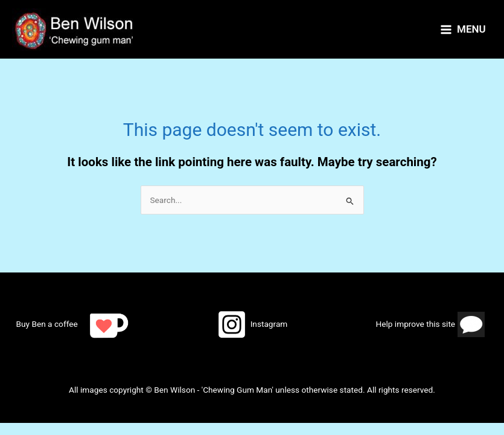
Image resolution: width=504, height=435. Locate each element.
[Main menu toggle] (463, 30)
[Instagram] (252, 324)
